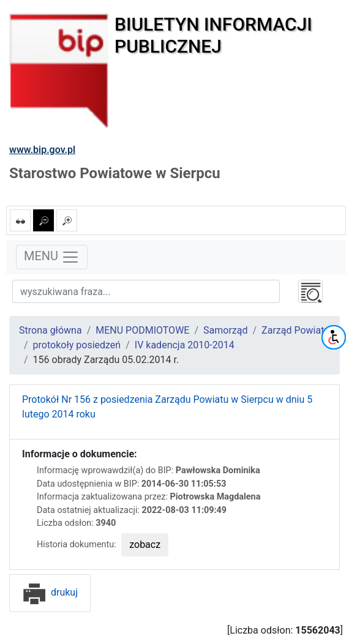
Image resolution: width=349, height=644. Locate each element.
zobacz (145, 545)
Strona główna (51, 330)
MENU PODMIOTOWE (142, 330)
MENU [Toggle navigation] (52, 257)
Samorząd (225, 330)
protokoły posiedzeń (77, 345)
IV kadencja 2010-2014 (185, 345)
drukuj (50, 592)
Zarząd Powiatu (295, 330)
